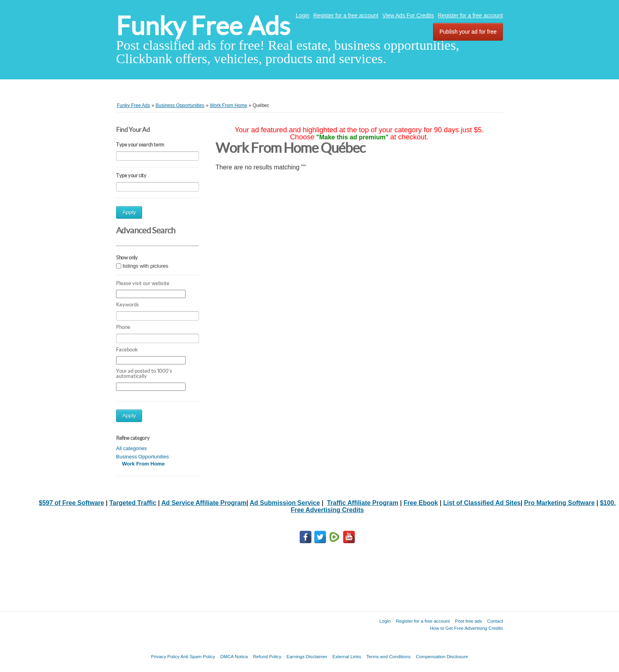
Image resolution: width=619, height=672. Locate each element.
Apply (129, 212)
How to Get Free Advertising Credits (466, 628)
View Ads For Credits (408, 15)
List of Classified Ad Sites (482, 503)
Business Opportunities (143, 457)
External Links (347, 656)
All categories (131, 448)
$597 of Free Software (71, 503)
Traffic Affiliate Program (363, 503)
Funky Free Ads (203, 26)
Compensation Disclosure (442, 656)
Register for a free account (346, 15)
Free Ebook (421, 503)
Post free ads (468, 621)
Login (302, 15)
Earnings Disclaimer (307, 656)
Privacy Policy (165, 656)
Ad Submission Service (285, 503)
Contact (495, 621)
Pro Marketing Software (560, 503)
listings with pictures (146, 266)
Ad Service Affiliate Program (204, 503)
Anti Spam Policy (198, 656)
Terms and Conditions (388, 656)
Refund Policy (267, 656)
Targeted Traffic (133, 503)
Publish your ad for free (468, 32)
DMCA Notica (234, 656)
